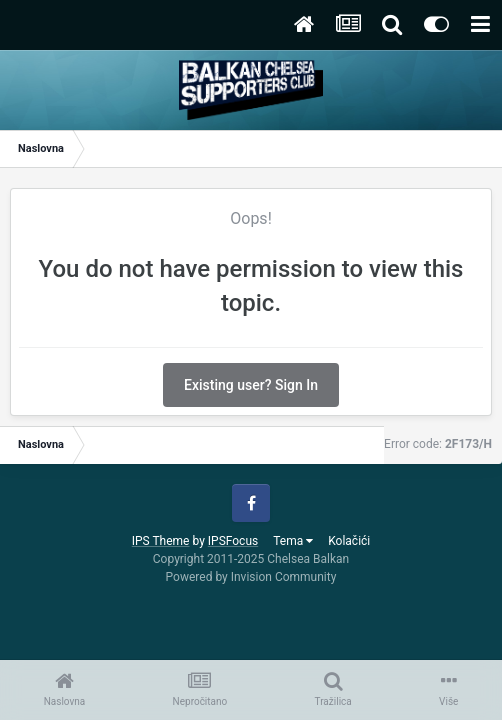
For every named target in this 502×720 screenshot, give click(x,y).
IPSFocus (233, 541)
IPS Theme (161, 541)
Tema (293, 541)
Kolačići (349, 541)
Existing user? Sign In (251, 385)
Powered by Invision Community (251, 577)
